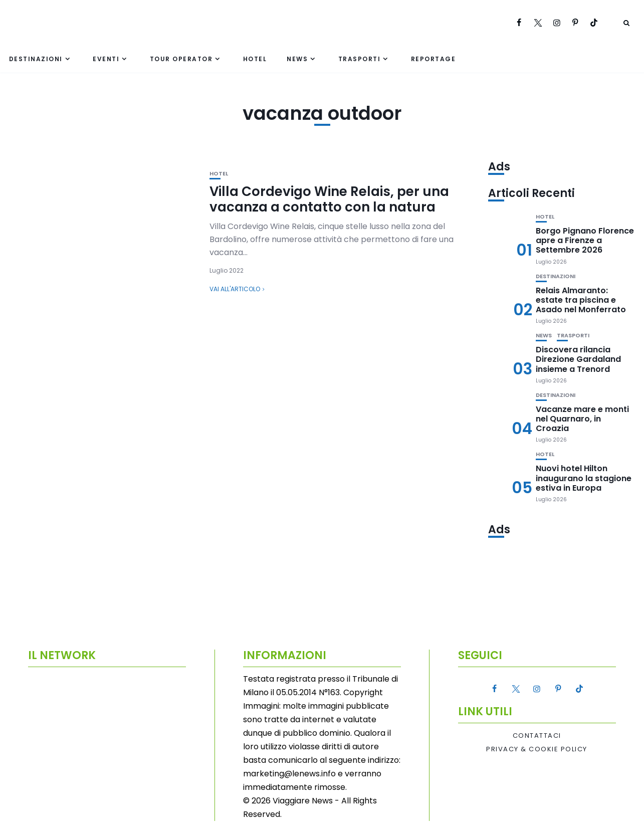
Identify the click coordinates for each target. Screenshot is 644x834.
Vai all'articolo (235, 289)
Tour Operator (181, 59)
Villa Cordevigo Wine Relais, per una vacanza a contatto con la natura (329, 199)
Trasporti (360, 59)
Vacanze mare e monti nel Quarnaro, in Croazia (582, 419)
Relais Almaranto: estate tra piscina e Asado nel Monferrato (581, 300)
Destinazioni (36, 59)
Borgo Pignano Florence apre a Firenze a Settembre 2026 (585, 240)
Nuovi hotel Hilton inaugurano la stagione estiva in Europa (584, 478)
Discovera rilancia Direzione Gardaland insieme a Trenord (578, 359)
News (297, 59)
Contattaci (537, 736)
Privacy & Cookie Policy (537, 749)
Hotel (255, 59)
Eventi (106, 59)
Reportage (434, 59)
